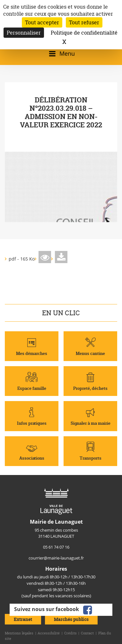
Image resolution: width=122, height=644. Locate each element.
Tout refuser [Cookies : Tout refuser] (84, 22)
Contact (87, 633)
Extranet (23, 619)
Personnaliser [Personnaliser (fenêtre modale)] (24, 33)
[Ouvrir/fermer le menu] (61, 54)
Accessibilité (49, 633)
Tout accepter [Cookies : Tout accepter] (42, 22)
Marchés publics (71, 619)
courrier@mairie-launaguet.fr (56, 558)
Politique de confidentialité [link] (84, 33)
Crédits (70, 633)
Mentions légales (19, 633)
